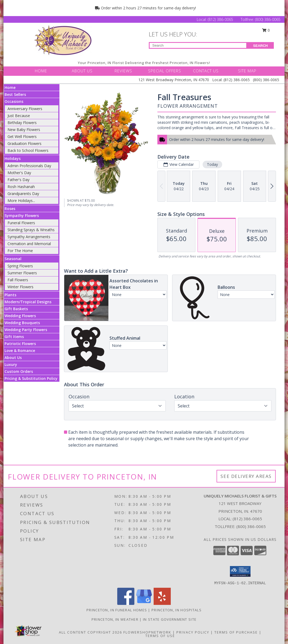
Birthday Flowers (22, 123)
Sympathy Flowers (22, 216)
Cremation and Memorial (29, 244)
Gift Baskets (16, 309)
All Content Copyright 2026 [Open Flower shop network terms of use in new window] (90, 632)
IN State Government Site (170, 619)
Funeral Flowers (21, 223)
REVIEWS (123, 71)
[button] (240, 571)
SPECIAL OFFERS (165, 71)
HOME (41, 71)
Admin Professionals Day (29, 166)
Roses (10, 209)
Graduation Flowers (24, 143)
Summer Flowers (22, 273)
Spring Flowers (20, 266)
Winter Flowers (20, 287)
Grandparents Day (23, 194)
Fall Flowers (18, 280)
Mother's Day (19, 173)
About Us (13, 357)
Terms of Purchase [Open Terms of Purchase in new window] (236, 632)
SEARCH (261, 46)
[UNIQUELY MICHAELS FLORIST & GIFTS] (63, 40)
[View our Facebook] (126, 603)
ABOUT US (82, 71)
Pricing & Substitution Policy (31, 378)
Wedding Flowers (20, 316)
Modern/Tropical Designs (28, 302)
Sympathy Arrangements (29, 237)
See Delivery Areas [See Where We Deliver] (246, 476)
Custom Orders (19, 371)
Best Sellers (15, 94)
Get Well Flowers (22, 136)
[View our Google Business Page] (144, 603)
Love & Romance (20, 351)
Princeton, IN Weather (115, 619)
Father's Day (18, 180)
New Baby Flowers (24, 130)
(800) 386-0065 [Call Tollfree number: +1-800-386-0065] (268, 19)
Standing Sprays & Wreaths (31, 230)
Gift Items (14, 337)
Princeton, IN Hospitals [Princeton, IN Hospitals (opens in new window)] (177, 610)
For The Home (20, 251)
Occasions (14, 101)
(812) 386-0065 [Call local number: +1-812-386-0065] (247, 519)
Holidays (13, 158)
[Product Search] (198, 45)
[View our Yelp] (162, 603)
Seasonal (13, 259)
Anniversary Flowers (25, 109)
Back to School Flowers (28, 150)
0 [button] (266, 30)
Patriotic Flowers (20, 344)
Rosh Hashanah (21, 187)
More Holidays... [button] (21, 201)
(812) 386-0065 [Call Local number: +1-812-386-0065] (221, 19)
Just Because (19, 116)
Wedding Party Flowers (26, 330)
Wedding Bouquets (22, 323)
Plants (10, 295)
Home (10, 87)
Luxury (11, 364)
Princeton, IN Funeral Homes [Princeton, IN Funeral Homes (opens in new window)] (117, 610)
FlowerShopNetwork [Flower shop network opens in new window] (147, 632)
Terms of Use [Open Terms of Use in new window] (160, 636)
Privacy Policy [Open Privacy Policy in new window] (193, 632)
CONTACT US (206, 71)
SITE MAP (247, 71)
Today (212, 164)
